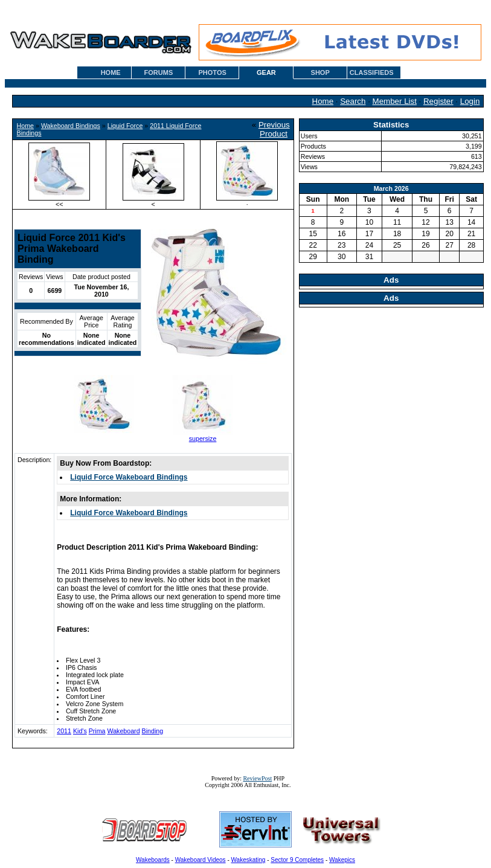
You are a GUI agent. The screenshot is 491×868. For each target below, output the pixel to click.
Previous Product (274, 129)
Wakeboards (153, 860)
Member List (395, 101)
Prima (97, 731)
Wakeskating (249, 860)
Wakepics (342, 860)
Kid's (80, 731)
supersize (203, 439)
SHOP (320, 72)
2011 (64, 731)
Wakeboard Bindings (71, 126)
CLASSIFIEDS (372, 72)
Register (438, 101)
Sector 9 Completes (297, 860)
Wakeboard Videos (201, 860)
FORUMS (159, 72)
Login (470, 101)
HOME (111, 72)
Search (353, 101)
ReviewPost (257, 778)
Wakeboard (123, 731)
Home (323, 101)
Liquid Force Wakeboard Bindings (129, 477)
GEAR (266, 72)
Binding (153, 731)
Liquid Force (125, 126)
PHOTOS (213, 72)
